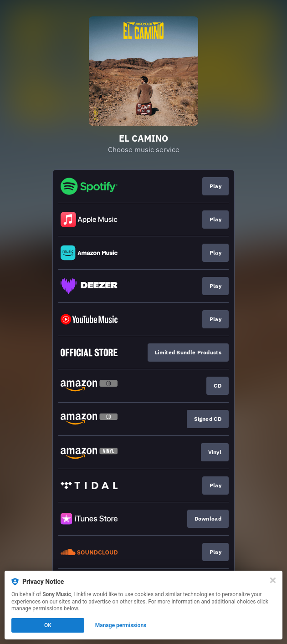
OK (48, 625)
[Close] (273, 580)
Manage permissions (121, 625)
